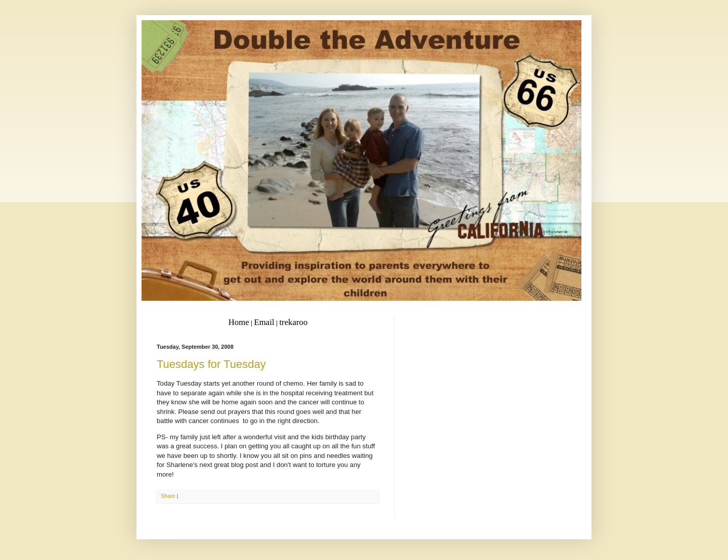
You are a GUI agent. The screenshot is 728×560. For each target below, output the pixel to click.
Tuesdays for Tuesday (211, 364)
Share (168, 496)
